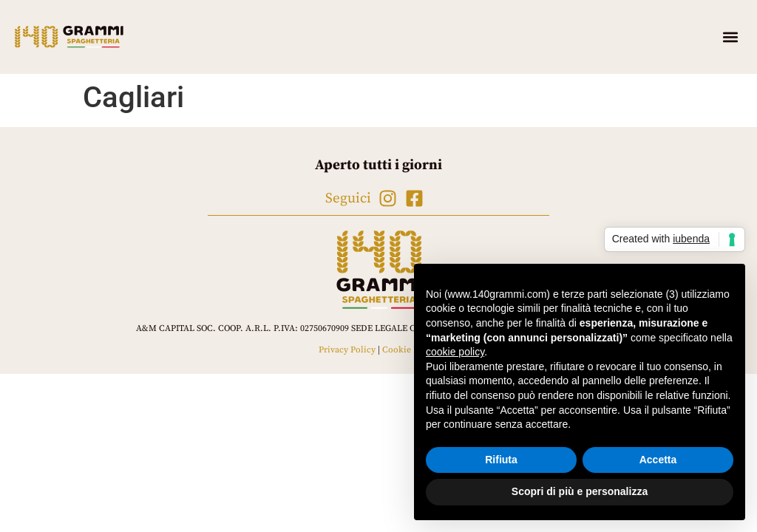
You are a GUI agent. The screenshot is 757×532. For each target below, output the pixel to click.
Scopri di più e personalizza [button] (580, 491)
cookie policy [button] (455, 352)
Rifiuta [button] (501, 460)
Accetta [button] (658, 460)
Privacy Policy (347, 350)
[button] (730, 37)
